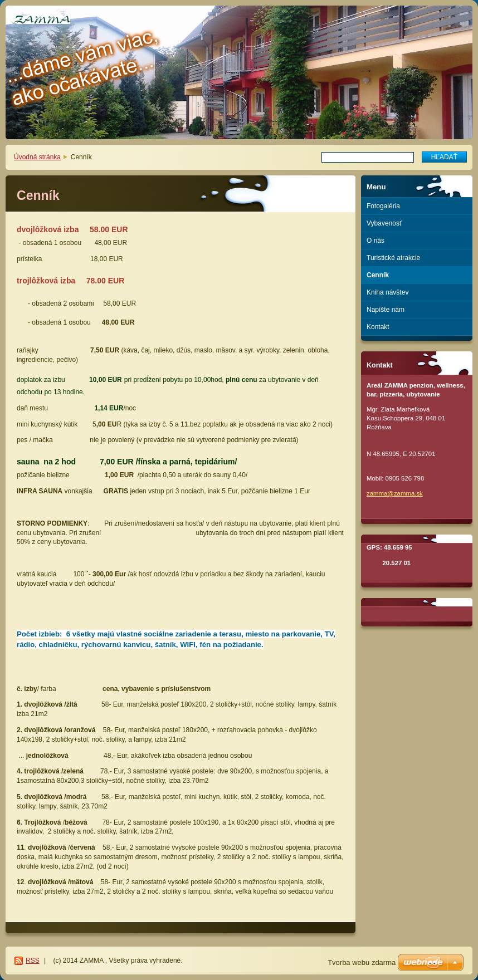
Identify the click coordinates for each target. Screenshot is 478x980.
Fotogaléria (383, 206)
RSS (33, 961)
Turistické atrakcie (393, 258)
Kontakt (378, 327)
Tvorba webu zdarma (362, 962)
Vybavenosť (384, 223)
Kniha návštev (387, 292)
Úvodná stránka (37, 157)
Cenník (378, 275)
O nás (375, 241)
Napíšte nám (386, 310)
